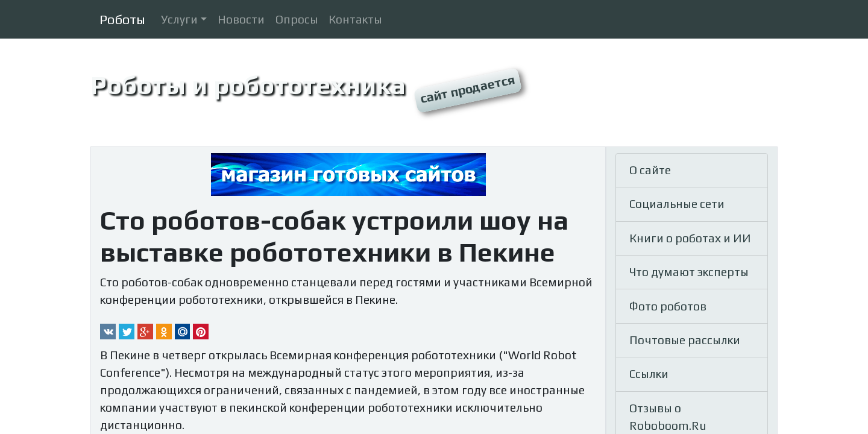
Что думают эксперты (689, 272)
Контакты (355, 19)
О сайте (650, 170)
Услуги (179, 19)
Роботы (122, 19)
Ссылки (649, 374)
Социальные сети (677, 204)
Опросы (297, 19)
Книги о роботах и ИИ (690, 238)
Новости (241, 19)
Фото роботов (668, 306)
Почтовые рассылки (685, 340)
